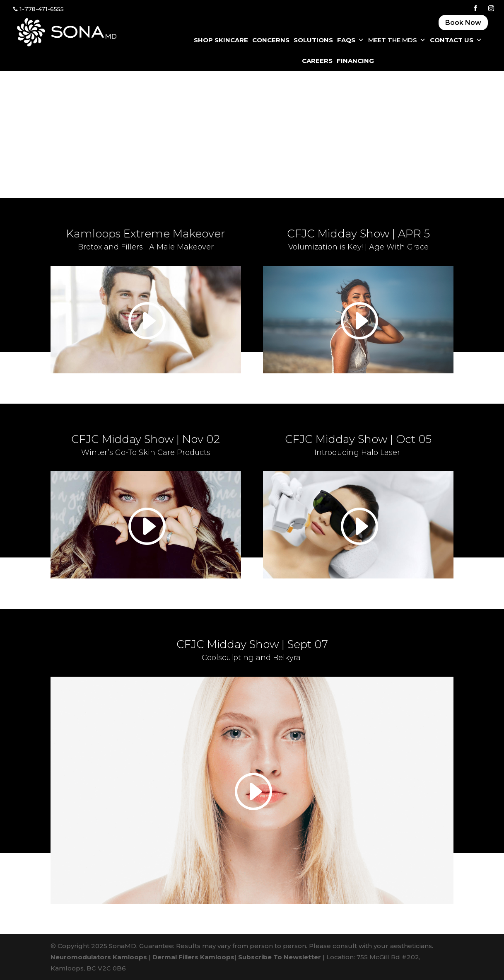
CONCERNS (271, 40)
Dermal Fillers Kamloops (193, 957)
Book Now (463, 23)
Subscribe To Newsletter (280, 957)
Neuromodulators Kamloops (99, 957)
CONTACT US (456, 40)
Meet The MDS (397, 40)
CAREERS (317, 61)
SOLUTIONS (313, 40)
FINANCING (355, 61)
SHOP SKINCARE (221, 40)
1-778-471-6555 (42, 9)
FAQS (351, 40)
